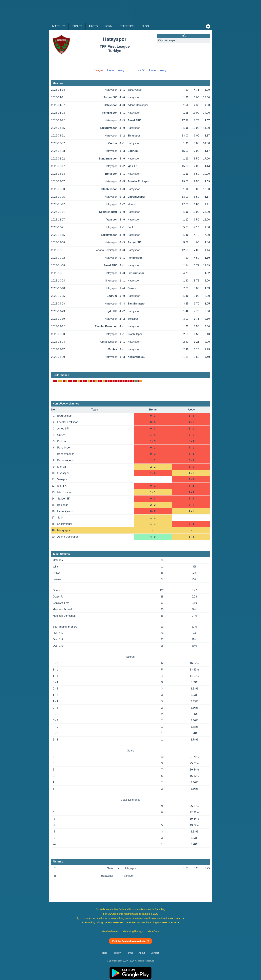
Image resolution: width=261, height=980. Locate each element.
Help (105, 953)
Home (111, 70)
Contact (155, 953)
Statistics (127, 26)
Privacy (117, 953)
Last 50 (141, 70)
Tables (77, 26)
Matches (59, 26)
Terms (130, 953)
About (142, 953)
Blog (145, 26)
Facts (93, 26)
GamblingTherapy (133, 931)
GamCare (154, 931)
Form (109, 26)
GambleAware (110, 931)
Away (121, 70)
